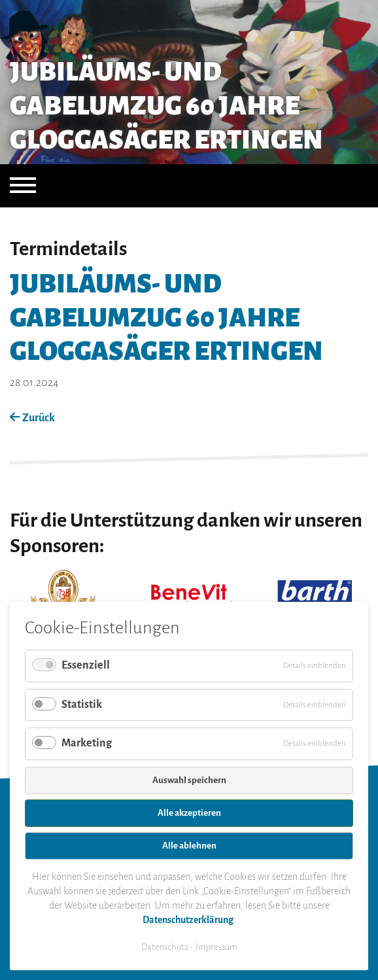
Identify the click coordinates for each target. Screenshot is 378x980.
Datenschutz (165, 947)
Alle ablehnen (189, 846)
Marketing (87, 743)
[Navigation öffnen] (23, 186)
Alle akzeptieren (189, 813)
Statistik (82, 705)
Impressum (216, 947)
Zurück (32, 418)
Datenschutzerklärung (188, 920)
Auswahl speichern (189, 780)
